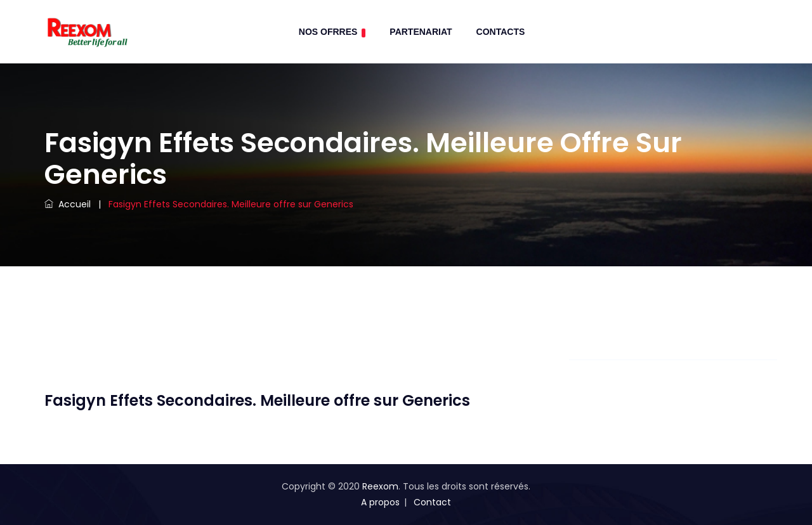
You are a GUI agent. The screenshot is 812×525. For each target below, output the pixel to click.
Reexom (380, 486)
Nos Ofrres (332, 32)
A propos (380, 502)
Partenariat (421, 32)
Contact (432, 502)
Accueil (68, 204)
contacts (501, 32)
